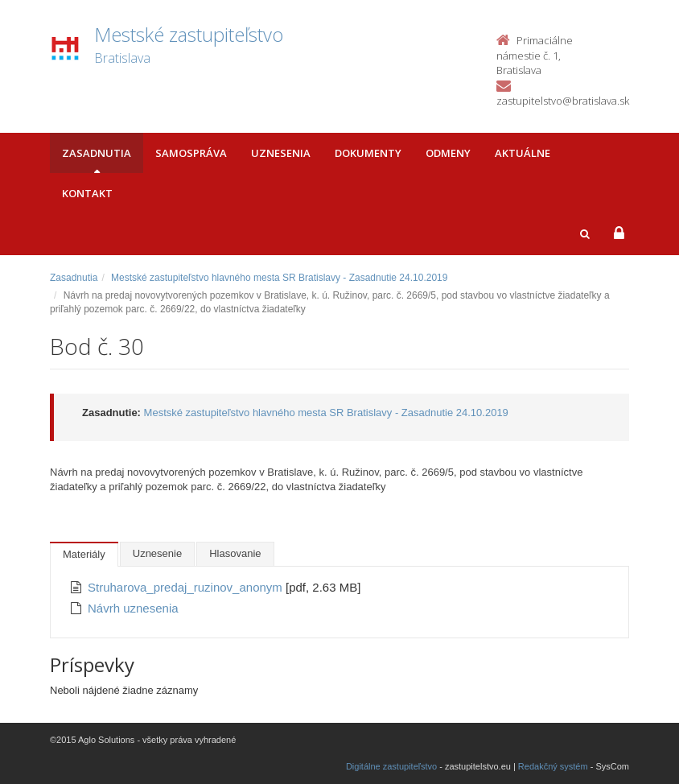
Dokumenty (368, 153)
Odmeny (448, 153)
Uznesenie (157, 553)
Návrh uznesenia (133, 608)
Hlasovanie (235, 553)
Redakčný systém (553, 766)
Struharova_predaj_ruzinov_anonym (187, 587)
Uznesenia (281, 153)
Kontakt (87, 193)
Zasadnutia (97, 153)
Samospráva (191, 153)
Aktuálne (523, 153)
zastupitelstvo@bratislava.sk (563, 101)
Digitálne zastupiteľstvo (391, 766)
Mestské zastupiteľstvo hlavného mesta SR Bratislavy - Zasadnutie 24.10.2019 (279, 278)
